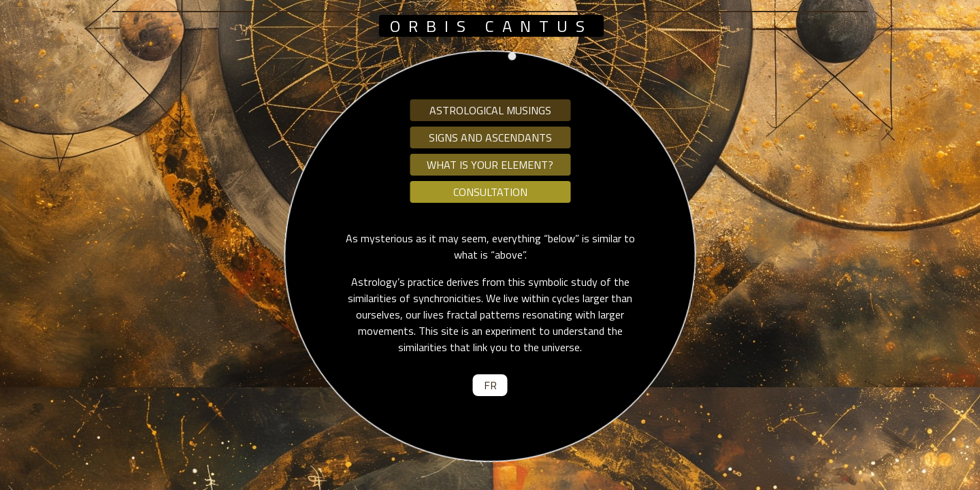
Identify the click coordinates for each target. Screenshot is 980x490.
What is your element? (490, 165)
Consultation (490, 192)
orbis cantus (491, 26)
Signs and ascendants (490, 137)
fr (490, 385)
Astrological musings (490, 110)
